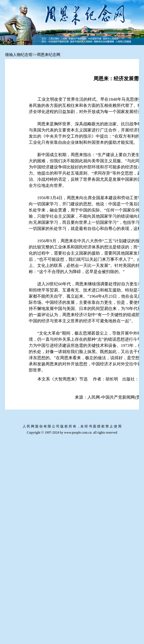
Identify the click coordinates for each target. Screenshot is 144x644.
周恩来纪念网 (49, 55)
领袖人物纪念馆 (19, 55)
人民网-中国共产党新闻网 (111, 397)
